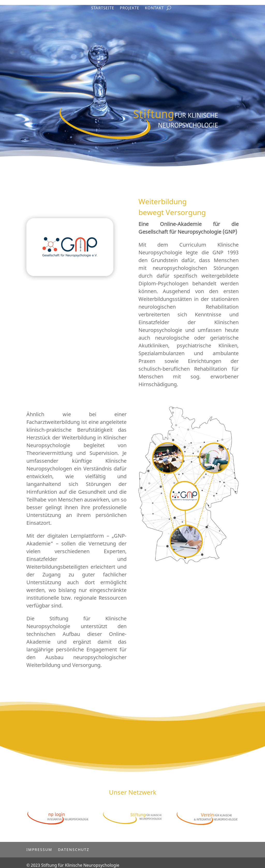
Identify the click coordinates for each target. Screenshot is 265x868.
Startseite (103, 8)
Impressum (39, 844)
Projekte (130, 8)
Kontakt (154, 8)
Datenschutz (74, 844)
